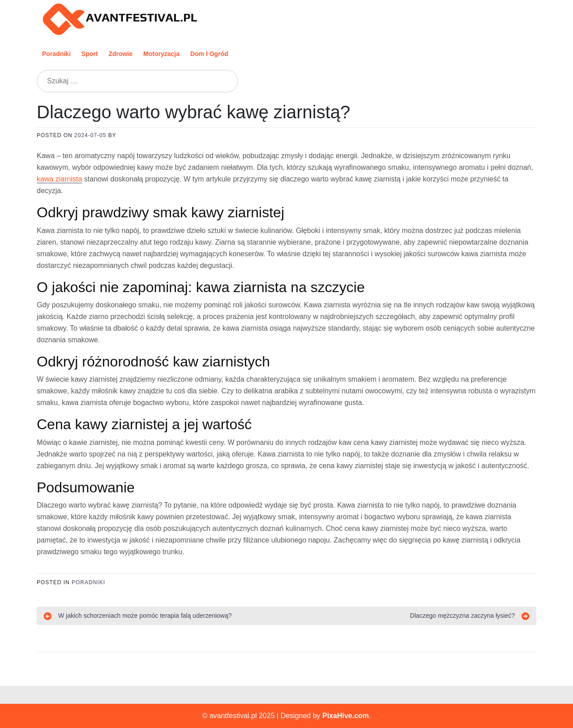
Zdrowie (120, 54)
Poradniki (56, 54)
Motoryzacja (161, 54)
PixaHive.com (346, 716)
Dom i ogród (209, 54)
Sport (90, 54)
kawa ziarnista (59, 179)
